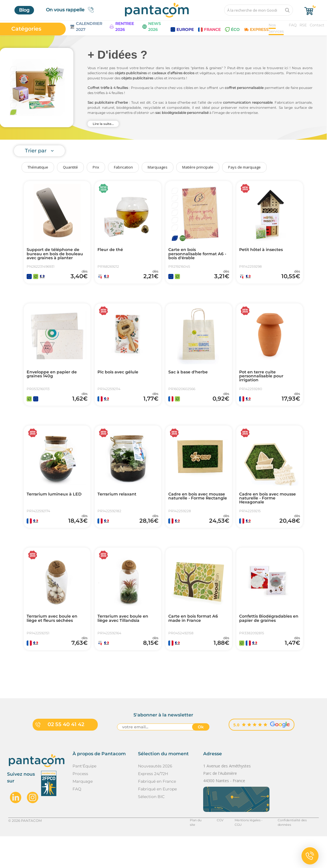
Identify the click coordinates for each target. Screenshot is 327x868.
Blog (24, 10)
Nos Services (276, 28)
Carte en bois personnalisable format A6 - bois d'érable (196, 255)
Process (80, 805)
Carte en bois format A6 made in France (196, 643)
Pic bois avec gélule (121, 380)
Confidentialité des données (295, 852)
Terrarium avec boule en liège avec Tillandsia (126, 643)
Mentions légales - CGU (243, 852)
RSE (303, 25)
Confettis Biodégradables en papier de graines (269, 643)
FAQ (293, 25)
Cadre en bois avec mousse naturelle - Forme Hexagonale (269, 515)
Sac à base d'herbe (190, 380)
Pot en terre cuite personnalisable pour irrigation (264, 385)
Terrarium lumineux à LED (52, 513)
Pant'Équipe (84, 798)
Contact (317, 25)
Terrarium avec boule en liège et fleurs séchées (55, 643)
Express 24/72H (153, 805)
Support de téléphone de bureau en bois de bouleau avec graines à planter (56, 257)
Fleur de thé (112, 250)
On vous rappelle (72, 10)
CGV (211, 852)
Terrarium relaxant (120, 511)
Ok (201, 759)
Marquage (83, 813)
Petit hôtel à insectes (264, 250)
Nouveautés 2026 (155, 798)
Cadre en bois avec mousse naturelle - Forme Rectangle (199, 515)
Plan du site (189, 852)
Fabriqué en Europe (157, 821)
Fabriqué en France (157, 813)
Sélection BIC (151, 828)
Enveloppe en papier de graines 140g (55, 383)
